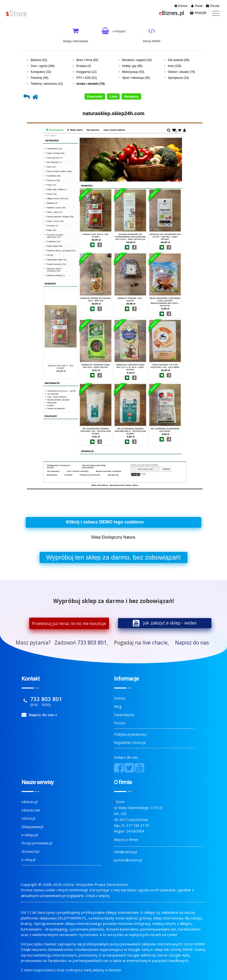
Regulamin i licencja (130, 742)
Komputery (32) (41, 72)
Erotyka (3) (84, 66)
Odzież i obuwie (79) (181, 72)
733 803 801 (92, 643)
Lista (113, 96)
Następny (131, 96)
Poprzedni (95, 96)
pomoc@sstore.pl (128, 860)
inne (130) (175, 66)
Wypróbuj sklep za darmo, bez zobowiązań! (114, 557)
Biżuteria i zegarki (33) (137, 60)
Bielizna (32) (39, 60)
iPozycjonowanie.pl (37, 843)
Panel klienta (124, 715)
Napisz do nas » (43, 715)
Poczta (120, 723)
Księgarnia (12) (86, 72)
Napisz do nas (192, 643)
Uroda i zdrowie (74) (91, 84)
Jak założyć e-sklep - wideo (170, 623)
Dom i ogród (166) (43, 66)
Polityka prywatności (130, 734)
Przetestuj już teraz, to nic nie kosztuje (69, 623)
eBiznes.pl (30, 802)
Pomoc (120, 698)
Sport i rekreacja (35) (136, 78)
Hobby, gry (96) (132, 66)
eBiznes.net (31, 810)
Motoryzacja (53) (133, 72)
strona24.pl (30, 851)
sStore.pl (28, 818)
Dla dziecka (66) (179, 60)
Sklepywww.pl (32, 827)
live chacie (155, 643)
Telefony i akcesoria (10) (47, 84)
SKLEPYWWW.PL (72, 918)
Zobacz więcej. (98, 896)
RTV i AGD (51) (87, 78)
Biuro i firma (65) (87, 60)
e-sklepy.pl (30, 835)
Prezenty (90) (40, 78)
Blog (118, 706)
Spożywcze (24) (178, 78)
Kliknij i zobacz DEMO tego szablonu (105, 522)
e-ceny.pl (29, 860)
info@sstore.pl (125, 852)
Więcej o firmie (126, 840)
